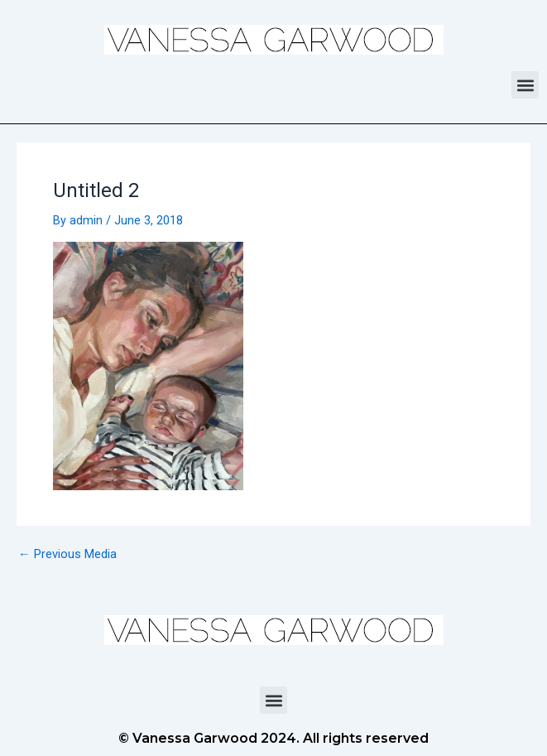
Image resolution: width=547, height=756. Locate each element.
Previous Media (67, 554)
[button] (525, 85)
